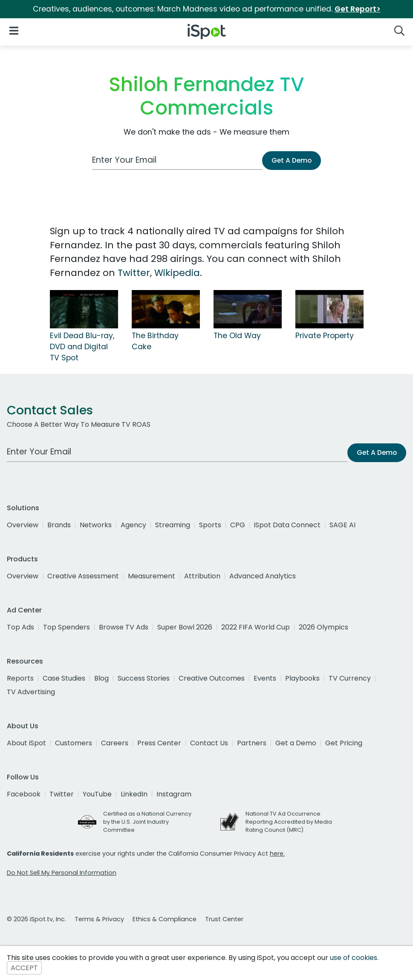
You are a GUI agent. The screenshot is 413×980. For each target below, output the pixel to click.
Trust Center (224, 919)
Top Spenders (66, 627)
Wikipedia (177, 273)
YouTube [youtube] (97, 794)
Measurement (152, 576)
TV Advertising (31, 692)
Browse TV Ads (124, 627)
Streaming (173, 525)
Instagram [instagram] (174, 794)
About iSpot (26, 743)
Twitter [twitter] (62, 794)
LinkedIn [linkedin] (134, 794)
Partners (252, 743)
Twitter (134, 273)
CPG (238, 525)
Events (265, 678)
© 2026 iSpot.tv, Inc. (36, 919)
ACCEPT (24, 968)
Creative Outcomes (212, 678)
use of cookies (354, 958)
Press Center (159, 743)
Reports (20, 678)
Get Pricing (344, 743)
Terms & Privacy (99, 919)
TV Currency (350, 678)
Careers (115, 743)
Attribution (202, 576)
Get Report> (358, 9)
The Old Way (237, 336)
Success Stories (144, 678)
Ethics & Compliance (165, 919)
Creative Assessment (83, 576)
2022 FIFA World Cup (256, 627)
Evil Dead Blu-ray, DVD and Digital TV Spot (82, 347)
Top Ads (20, 627)
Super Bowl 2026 (185, 627)
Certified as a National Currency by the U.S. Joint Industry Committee (147, 822)
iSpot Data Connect (287, 525)
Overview (23, 525)
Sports (210, 525)
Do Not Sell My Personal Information (62, 873)
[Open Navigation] (14, 30)
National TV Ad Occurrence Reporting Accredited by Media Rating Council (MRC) (289, 822)
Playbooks (302, 678)
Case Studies (64, 678)
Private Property (325, 336)
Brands (59, 525)
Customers (74, 743)
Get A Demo (292, 160)
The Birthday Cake (155, 341)
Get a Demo (296, 743)
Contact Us (209, 743)
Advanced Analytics (263, 576)
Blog (101, 678)
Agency (133, 525)
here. (277, 854)
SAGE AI (342, 525)
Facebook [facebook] (24, 794)
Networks (96, 525)
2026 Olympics (323, 627)
